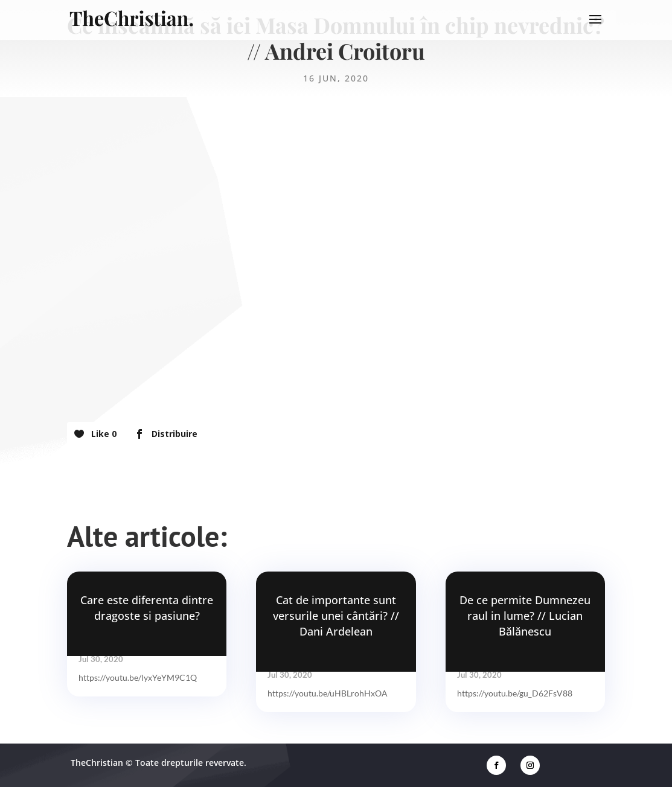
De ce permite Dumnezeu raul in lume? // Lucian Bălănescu (525, 616)
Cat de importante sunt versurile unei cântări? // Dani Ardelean (336, 616)
